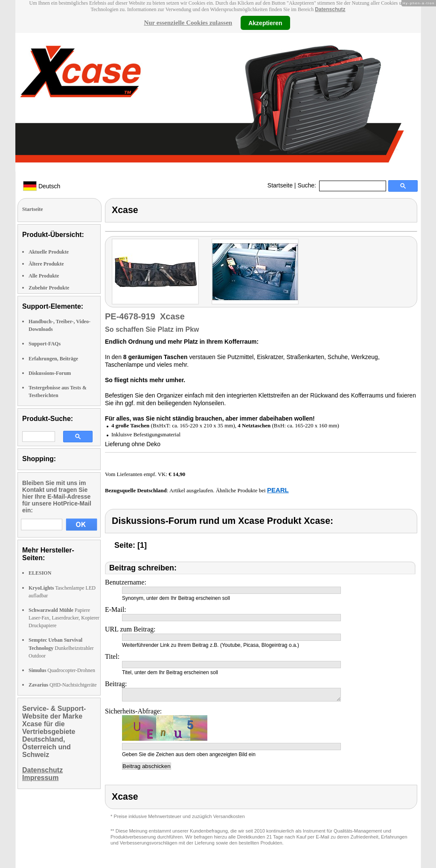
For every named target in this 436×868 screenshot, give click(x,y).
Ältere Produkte (46, 264)
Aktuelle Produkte (49, 252)
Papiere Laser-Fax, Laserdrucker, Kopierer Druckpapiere (64, 618)
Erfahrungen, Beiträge (53, 359)
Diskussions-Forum (50, 373)
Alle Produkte (44, 276)
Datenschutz (330, 9)
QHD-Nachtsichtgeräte (63, 685)
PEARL (278, 490)
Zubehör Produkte (49, 288)
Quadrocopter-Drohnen (62, 670)
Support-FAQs (45, 344)
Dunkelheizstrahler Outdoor (61, 648)
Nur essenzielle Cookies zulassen (188, 23)
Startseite (280, 185)
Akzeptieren (265, 23)
